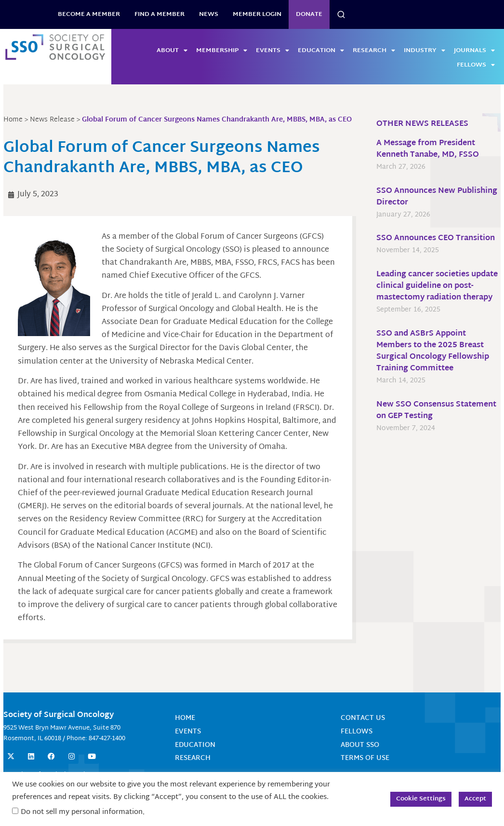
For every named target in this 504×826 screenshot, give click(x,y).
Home (186, 732)
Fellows (476, 65)
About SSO (359, 758)
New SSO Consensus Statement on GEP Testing (436, 411)
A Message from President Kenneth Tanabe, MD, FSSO (427, 149)
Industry (424, 51)
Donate (309, 14)
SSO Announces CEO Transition (435, 238)
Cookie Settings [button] (421, 799)
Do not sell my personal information (82, 812)
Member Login (257, 14)
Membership (222, 51)
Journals (474, 51)
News (209, 14)
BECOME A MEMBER (89, 14)
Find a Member (159, 14)
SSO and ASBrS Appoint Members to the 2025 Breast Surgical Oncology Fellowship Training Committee (432, 351)
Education (321, 51)
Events (272, 51)
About (172, 51)
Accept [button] (475, 799)
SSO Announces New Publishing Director (436, 197)
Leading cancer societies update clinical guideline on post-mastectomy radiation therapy (437, 286)
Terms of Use (365, 771)
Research (374, 51)
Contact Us (362, 732)
